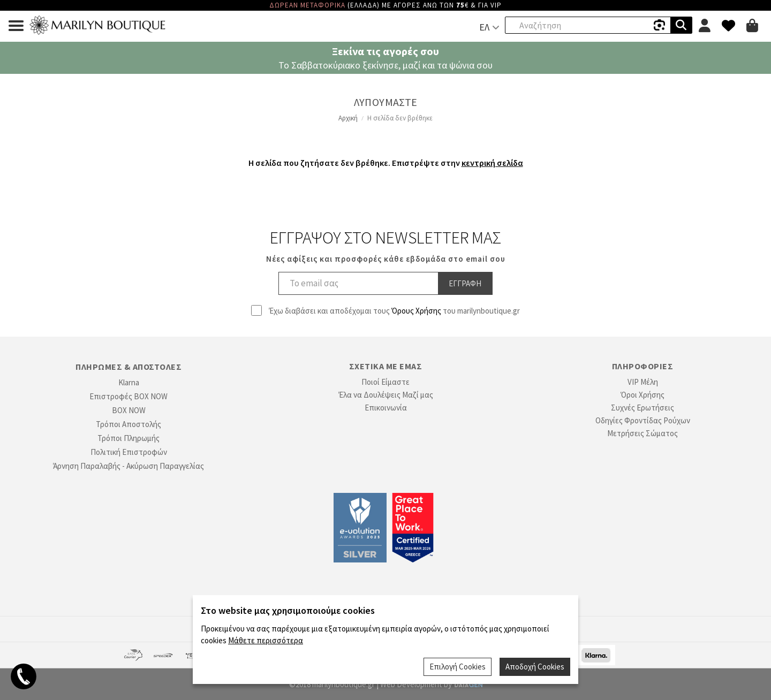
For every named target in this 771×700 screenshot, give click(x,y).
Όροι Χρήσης (642, 395)
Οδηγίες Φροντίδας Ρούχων (643, 420)
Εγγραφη (465, 283)
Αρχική (348, 118)
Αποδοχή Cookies (535, 667)
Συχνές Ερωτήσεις (642, 408)
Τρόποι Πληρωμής (128, 438)
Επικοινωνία (386, 408)
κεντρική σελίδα (492, 163)
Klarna (129, 382)
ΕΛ (484, 27)
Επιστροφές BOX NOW (128, 396)
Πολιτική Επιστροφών (129, 452)
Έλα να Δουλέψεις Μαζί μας (386, 395)
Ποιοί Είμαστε (385, 382)
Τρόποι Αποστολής (128, 424)
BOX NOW (129, 410)
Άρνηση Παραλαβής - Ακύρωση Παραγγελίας (128, 466)
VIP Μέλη (643, 382)
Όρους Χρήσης (416, 311)
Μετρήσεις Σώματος (642, 433)
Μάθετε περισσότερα (266, 640)
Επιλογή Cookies (458, 667)
